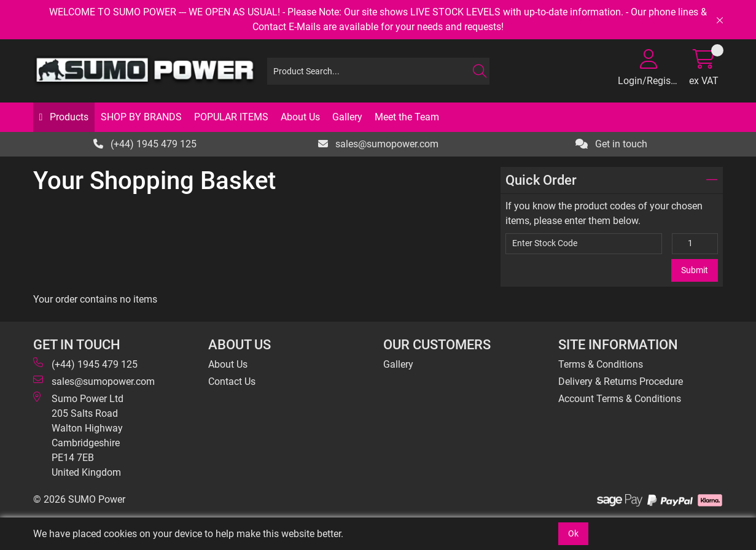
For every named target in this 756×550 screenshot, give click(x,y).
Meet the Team (407, 117)
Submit (695, 270)
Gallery (347, 117)
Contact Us (232, 382)
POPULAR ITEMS (231, 117)
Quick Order (612, 180)
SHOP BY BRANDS (141, 117)
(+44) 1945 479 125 (145, 144)
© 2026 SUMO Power (79, 499)
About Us (300, 117)
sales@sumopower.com (378, 144)
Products (68, 117)
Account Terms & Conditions (620, 399)
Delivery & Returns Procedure (621, 382)
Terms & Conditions (601, 364)
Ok (573, 533)
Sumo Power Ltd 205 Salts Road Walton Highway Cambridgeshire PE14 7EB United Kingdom (78, 435)
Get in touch (611, 144)
